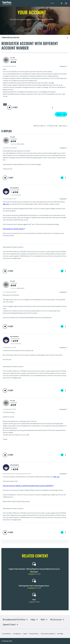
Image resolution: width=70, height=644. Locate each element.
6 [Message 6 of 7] (65, 474)
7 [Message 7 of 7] (65, 66)
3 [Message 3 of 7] (65, 292)
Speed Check (9, 624)
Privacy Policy (34, 634)
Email (31, 602)
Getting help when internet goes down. (34, 586)
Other (5, 104)
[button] (62, 3)
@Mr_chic (6, 204)
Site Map (60, 634)
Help (33, 619)
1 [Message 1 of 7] (65, 148)
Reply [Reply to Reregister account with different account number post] (59, 114)
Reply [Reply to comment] (62, 178)
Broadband (31, 588)
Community (54, 3)
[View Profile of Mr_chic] (14, 58)
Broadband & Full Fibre (14, 619)
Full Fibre (31, 574)
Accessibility (6, 634)
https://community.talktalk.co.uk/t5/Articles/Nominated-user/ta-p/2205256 (28, 486)
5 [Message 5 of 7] (65, 409)
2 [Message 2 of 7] (65, 199)
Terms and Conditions (48, 634)
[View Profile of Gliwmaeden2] (16, 188)
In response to (17, 144)
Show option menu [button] (67, 38)
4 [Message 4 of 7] (65, 347)
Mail (34, 600)
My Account (56, 619)
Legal (25, 634)
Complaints (17, 634)
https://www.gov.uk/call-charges (14, 229)
